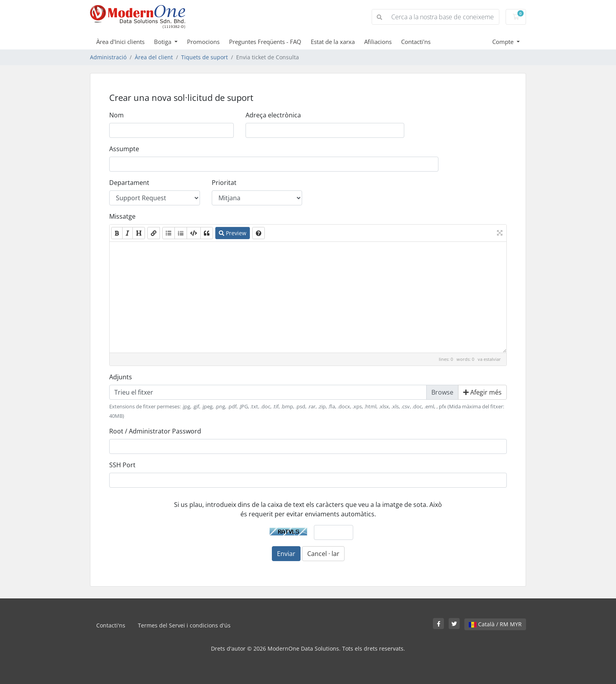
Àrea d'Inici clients (120, 42)
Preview (233, 233)
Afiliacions (378, 42)
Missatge (122, 216)
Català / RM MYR (495, 624)
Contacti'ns (416, 42)
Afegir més (482, 392)
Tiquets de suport (204, 57)
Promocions (203, 42)
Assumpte (124, 149)
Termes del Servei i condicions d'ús (184, 625)
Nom (116, 115)
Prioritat (224, 183)
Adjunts (121, 377)
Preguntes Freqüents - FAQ (265, 42)
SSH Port (122, 465)
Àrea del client (154, 57)
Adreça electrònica (273, 115)
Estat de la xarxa (333, 42)
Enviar (286, 554)
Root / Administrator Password (155, 431)
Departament (129, 183)
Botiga (163, 42)
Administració (108, 57)
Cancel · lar (323, 554)
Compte (504, 42)
